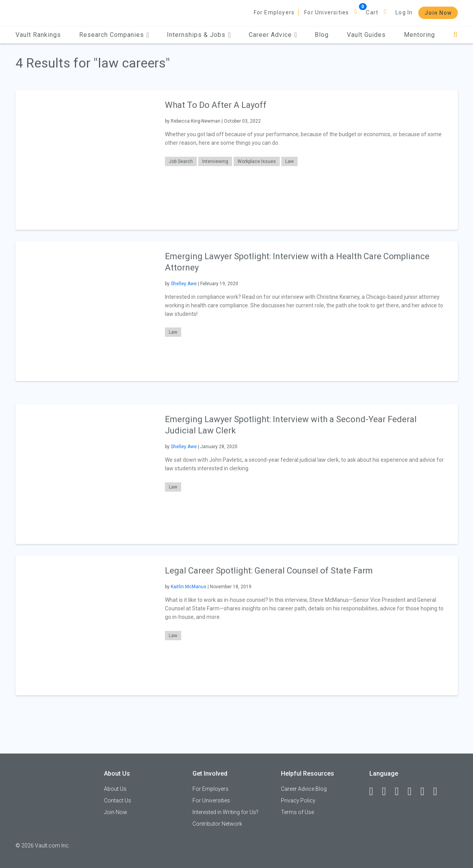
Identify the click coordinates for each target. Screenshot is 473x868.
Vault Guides (366, 35)
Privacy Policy (298, 800)
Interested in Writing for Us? (225, 812)
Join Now (438, 13)
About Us (115, 789)
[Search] (455, 35)
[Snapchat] (439, 792)
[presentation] (85, 160)
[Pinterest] (426, 792)
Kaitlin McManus (189, 587)
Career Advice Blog (304, 789)
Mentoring (419, 35)
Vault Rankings (38, 35)
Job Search (181, 161)
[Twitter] (400, 792)
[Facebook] (375, 792)
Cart (372, 12)
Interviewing (215, 161)
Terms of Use (297, 812)
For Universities (327, 12)
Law (289, 161)
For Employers (274, 12)
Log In (404, 12)
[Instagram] (413, 792)
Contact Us (118, 800)
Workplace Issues (257, 161)
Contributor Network (217, 824)
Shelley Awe (184, 284)
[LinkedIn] (388, 792)
